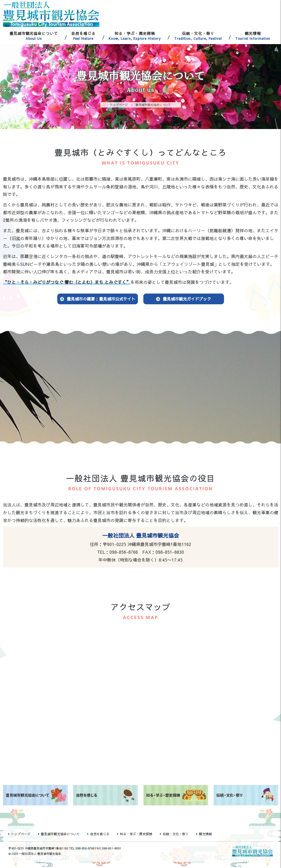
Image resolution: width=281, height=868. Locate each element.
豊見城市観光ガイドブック (187, 299)
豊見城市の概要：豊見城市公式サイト (101, 299)
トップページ (119, 105)
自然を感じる (83, 36)
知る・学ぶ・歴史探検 (135, 36)
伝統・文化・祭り (198, 36)
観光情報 (253, 36)
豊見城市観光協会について (34, 36)
